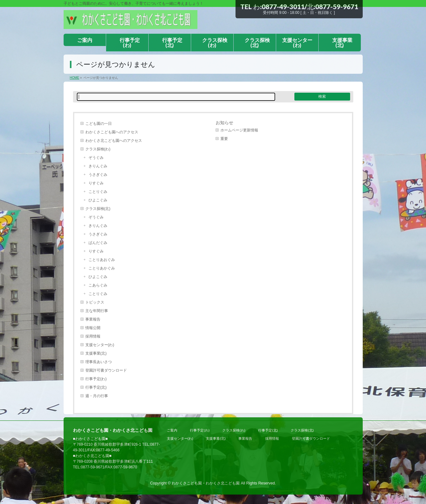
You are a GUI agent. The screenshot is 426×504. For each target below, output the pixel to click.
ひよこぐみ (98, 200)
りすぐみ (96, 183)
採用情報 (93, 336)
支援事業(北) (96, 353)
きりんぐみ (98, 166)
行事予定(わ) (96, 379)
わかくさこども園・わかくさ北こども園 (206, 483)
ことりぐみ (98, 192)
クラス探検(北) (98, 209)
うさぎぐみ (98, 175)
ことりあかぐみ (102, 268)
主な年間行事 (97, 311)
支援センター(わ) (100, 345)
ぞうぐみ (96, 158)
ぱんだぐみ (98, 243)
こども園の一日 (99, 124)
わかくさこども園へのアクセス (112, 132)
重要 (224, 139)
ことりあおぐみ (102, 260)
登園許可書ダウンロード (106, 370)
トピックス (95, 302)
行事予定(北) (96, 387)
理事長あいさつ (99, 362)
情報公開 (93, 328)
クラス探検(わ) (98, 149)
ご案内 (172, 430)
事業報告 (93, 319)
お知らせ (224, 123)
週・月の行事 (97, 396)
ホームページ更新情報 (239, 130)
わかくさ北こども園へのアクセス (114, 141)
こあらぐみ (98, 285)
